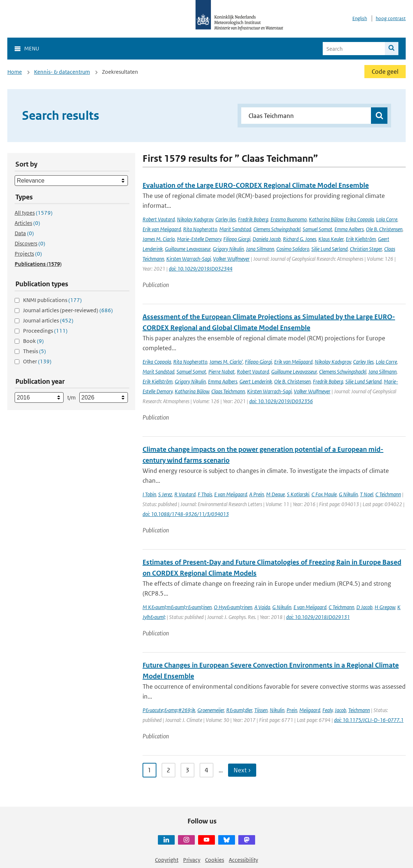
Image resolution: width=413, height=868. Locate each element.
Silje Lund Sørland (329, 249)
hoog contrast (391, 18)
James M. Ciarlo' (226, 362)
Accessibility (243, 860)
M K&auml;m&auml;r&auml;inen (177, 607)
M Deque (275, 494)
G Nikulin (348, 494)
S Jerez (165, 494)
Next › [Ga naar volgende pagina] (242, 770)
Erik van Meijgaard (162, 229)
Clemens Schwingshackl (277, 229)
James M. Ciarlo (159, 239)
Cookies (215, 860)
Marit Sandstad (235, 229)
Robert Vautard (159, 219)
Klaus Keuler (331, 239)
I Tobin (149, 494)
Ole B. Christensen (384, 229)
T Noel (367, 494)
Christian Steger (366, 249)
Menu (32, 48)
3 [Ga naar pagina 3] (187, 770)
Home (15, 72)
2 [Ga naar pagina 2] (168, 770)
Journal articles (48, 320)
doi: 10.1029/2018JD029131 (318, 617)
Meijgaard (310, 710)
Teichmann (359, 710)
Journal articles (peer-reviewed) (68, 310)
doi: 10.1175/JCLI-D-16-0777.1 (369, 720)
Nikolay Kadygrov (195, 219)
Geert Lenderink (256, 381)
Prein (292, 710)
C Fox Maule (324, 494)
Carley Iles (226, 219)
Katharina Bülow (326, 219)
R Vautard (185, 494)
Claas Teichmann (228, 391)
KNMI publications (52, 300)
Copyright (167, 860)
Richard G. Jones (300, 239)
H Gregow (385, 607)
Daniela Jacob (267, 239)
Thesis (35, 351)
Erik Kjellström (361, 239)
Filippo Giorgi (237, 239)
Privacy (192, 860)
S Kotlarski (298, 494)
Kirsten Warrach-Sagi (189, 259)
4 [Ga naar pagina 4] (206, 770)
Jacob (340, 710)
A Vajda (262, 607)
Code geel (385, 72)
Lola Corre (387, 219)
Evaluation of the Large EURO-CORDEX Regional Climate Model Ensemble (256, 185)
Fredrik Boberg (253, 219)
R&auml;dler (239, 710)
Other (37, 361)
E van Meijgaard (231, 494)
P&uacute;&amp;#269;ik (169, 710)
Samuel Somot (317, 229)
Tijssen (261, 710)
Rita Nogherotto (200, 229)
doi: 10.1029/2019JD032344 (201, 269)
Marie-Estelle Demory (199, 239)
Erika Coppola (360, 219)
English (360, 18)
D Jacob (364, 607)
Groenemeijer (211, 710)
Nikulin (277, 710)
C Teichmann (388, 494)
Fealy (327, 710)
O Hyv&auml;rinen (233, 607)
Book (33, 341)
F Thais (205, 494)
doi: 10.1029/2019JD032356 (281, 401)
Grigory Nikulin (228, 249)
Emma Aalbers (349, 229)
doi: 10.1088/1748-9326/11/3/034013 (186, 514)
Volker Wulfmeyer (231, 259)
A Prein (257, 494)
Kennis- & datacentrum (62, 72)
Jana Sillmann (260, 249)
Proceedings (45, 331)
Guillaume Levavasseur (188, 249)
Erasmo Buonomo (289, 219)
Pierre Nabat (221, 372)
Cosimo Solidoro (293, 249)
